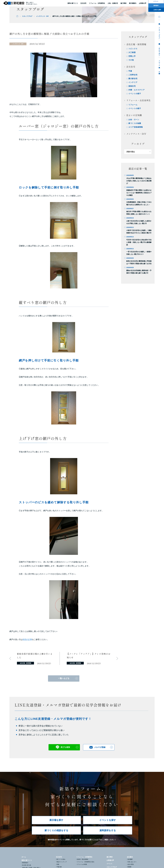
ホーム (24, 857)
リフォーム (133, 105)
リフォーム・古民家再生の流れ (86, 862)
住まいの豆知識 (134, 115)
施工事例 (110, 857)
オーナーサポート (159, 51)
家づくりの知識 (135, 123)
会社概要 (130, 859)
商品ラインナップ (62, 862)
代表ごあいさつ (132, 862)
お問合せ (159, 72)
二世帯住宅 (133, 75)
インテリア (133, 82)
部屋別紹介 (25, 863)
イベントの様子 (135, 94)
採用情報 (159, 42)
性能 (58, 864)
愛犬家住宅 (133, 79)
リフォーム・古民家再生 (97, 3)
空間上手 (132, 56)
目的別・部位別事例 (82, 859)
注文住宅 (83, 3)
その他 (131, 60)
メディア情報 (159, 63)
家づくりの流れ (61, 859)
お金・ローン (134, 120)
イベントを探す (108, 820)
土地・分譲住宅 (113, 3)
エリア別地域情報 (136, 127)
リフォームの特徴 (82, 864)
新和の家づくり (73, 3)
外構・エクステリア (137, 90)
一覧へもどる (64, 678)
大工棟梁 (132, 52)
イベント (110, 864)
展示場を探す (56, 820)
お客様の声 (110, 860)
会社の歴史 (131, 864)
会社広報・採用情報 (136, 44)
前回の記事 (27, 640)
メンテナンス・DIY (42, 16)
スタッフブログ (159, 32)
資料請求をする (108, 830)
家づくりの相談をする (56, 830)
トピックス (133, 49)
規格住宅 (132, 86)
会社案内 (159, 22)
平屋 (130, 71)
